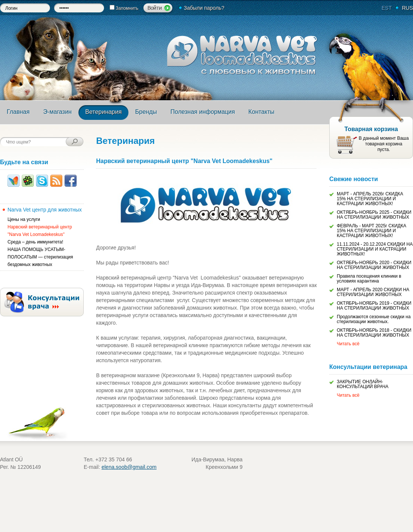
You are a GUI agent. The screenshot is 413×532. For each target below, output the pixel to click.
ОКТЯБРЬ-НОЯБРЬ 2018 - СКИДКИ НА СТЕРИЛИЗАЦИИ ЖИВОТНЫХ (374, 333)
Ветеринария (103, 112)
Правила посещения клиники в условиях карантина (369, 279)
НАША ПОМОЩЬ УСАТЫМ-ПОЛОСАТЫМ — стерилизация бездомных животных (40, 257)
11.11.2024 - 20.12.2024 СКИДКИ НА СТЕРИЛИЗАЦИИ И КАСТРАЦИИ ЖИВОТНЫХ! (375, 249)
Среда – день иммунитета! (35, 242)
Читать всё (348, 344)
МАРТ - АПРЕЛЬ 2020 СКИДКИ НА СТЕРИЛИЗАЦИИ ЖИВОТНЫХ (373, 292)
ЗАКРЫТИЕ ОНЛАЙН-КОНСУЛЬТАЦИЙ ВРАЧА (363, 384)
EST (387, 8)
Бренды (146, 112)
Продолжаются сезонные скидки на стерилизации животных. (374, 319)
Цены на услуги (24, 219)
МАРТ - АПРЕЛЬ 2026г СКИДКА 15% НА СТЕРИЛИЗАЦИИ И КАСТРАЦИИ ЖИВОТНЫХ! (370, 199)
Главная (18, 112)
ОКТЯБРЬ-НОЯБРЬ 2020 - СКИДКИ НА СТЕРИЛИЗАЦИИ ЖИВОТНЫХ (374, 265)
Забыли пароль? (204, 8)
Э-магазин (57, 112)
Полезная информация (203, 112)
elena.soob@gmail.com (129, 467)
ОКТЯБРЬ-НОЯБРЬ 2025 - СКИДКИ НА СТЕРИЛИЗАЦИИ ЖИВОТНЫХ (374, 215)
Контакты (262, 112)
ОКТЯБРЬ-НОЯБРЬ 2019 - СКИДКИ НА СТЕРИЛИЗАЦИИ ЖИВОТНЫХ (374, 306)
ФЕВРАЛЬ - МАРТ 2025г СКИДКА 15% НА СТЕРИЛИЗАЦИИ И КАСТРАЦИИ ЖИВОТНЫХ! (372, 231)
